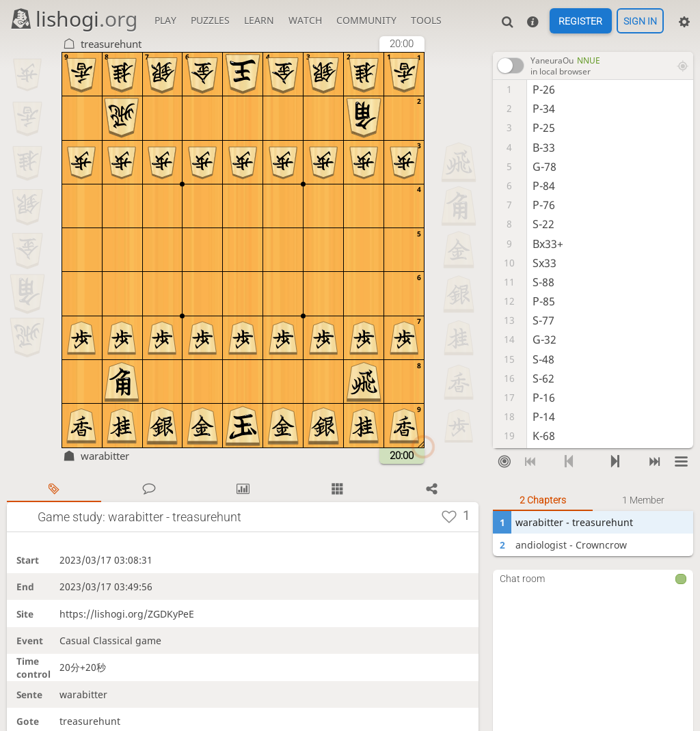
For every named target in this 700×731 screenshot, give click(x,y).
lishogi (73, 19)
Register (580, 21)
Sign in (640, 21)
